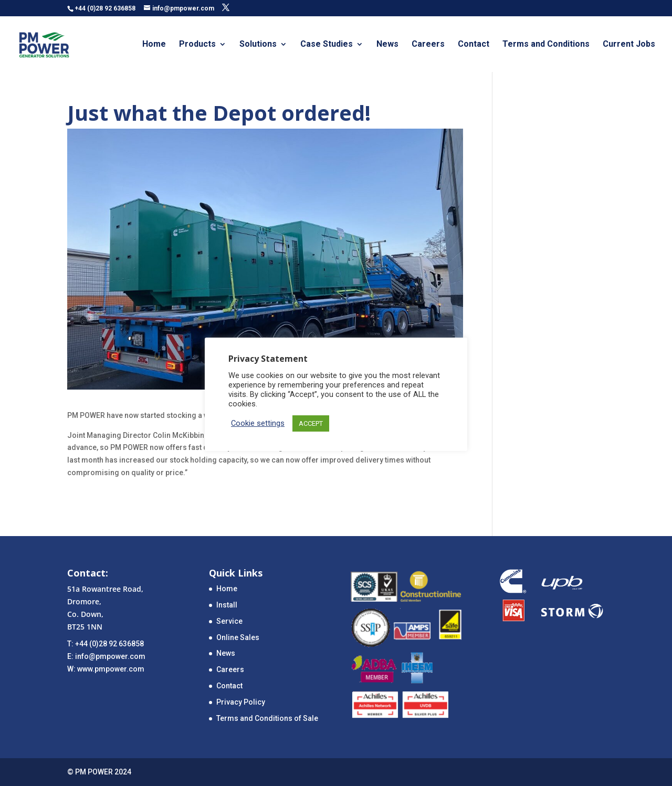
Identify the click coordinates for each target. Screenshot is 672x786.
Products (197, 45)
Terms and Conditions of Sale (267, 718)
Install (227, 605)
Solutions (258, 45)
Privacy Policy (241, 702)
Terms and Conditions (546, 45)
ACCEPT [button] (311, 423)
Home (154, 45)
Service (229, 621)
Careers (428, 45)
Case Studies (327, 45)
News (387, 45)
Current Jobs (629, 45)
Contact (474, 45)
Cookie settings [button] (258, 423)
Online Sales (238, 637)
